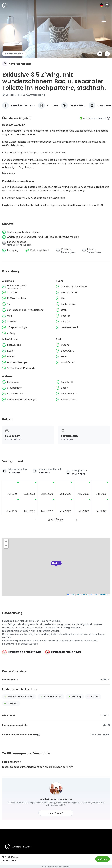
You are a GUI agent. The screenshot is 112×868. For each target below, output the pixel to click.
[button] (56, 564)
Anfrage (103, 859)
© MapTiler (80, 595)
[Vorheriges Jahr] (35, 520)
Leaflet (71, 595)
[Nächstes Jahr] (77, 520)
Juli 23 (5, 861)
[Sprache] (102, 5)
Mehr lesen (9, 173)
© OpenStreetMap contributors (97, 595)
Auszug (13, 861)
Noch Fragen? (56, 813)
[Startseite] (5, 5)
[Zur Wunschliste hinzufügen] (107, 54)
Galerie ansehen (14, 54)
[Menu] (107, 5)
